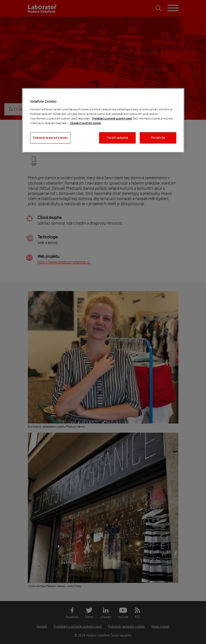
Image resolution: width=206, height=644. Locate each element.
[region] (103, 120)
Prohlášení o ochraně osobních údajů (112, 119)
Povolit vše (158, 138)
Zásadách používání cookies (85, 123)
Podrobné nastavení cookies (50, 138)
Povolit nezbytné (117, 138)
